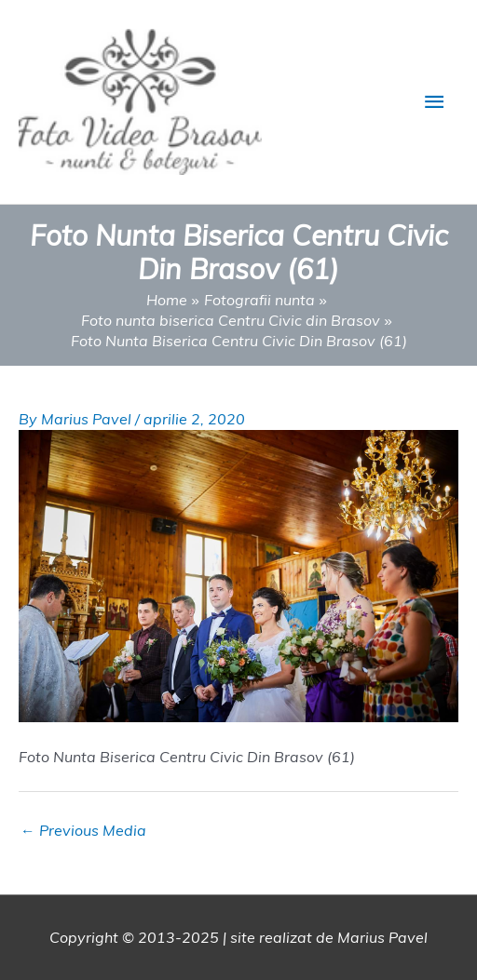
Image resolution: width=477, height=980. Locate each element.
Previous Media (83, 830)
